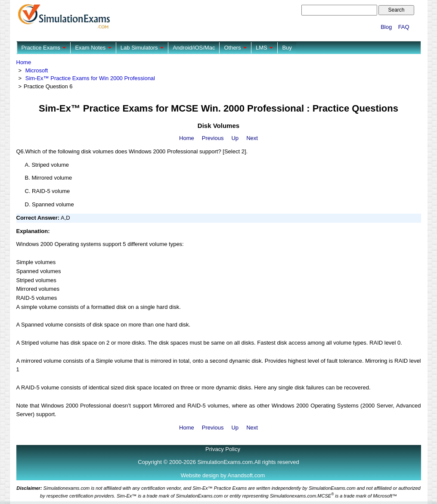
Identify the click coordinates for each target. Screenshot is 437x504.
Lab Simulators (142, 48)
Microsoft (37, 70)
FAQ (404, 27)
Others (235, 48)
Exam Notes (93, 48)
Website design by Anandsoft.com (223, 475)
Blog (386, 27)
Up (235, 138)
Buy (287, 48)
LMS (264, 48)
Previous (213, 138)
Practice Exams (44, 48)
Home (24, 62)
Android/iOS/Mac (194, 48)
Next (252, 138)
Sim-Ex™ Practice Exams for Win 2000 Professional (90, 78)
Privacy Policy (223, 449)
